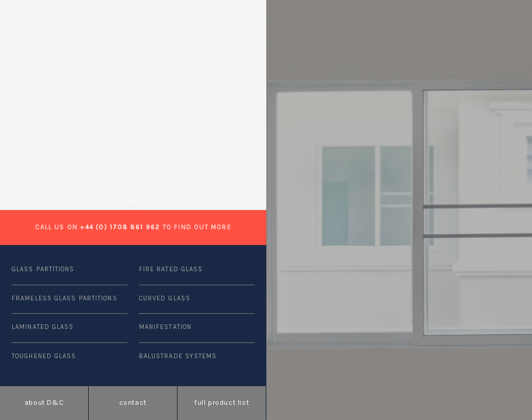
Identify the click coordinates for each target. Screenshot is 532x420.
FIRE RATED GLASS (171, 269)
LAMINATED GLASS (43, 327)
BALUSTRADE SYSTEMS (178, 356)
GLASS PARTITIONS (43, 269)
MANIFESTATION (165, 327)
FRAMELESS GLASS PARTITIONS (65, 298)
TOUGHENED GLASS (44, 356)
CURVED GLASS (165, 298)
